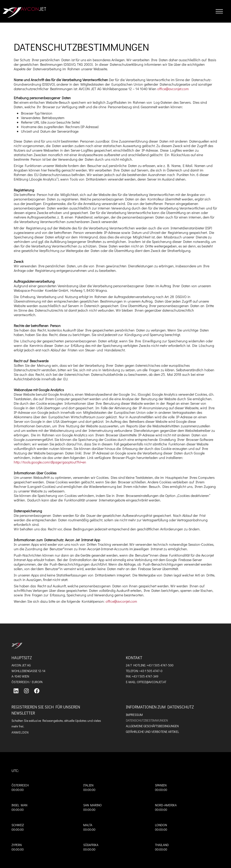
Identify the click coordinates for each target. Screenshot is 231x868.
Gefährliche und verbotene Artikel (152, 732)
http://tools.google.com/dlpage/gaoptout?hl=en (50, 462)
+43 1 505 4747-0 (151, 671)
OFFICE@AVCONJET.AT (152, 682)
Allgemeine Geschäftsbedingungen (152, 726)
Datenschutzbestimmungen (147, 720)
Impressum (134, 715)
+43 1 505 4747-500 (160, 665)
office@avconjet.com (173, 89)
